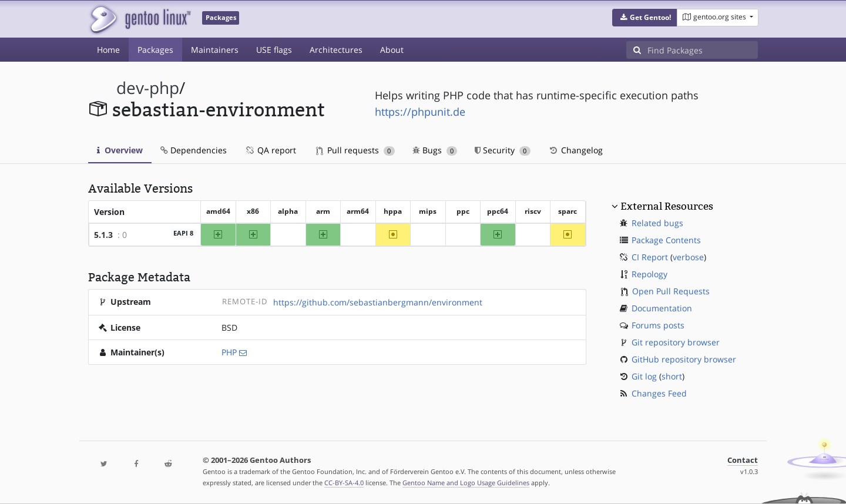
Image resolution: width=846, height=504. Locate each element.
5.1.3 (103, 235)
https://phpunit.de (420, 112)
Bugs (435, 150)
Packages (155, 50)
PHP (229, 352)
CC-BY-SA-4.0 (344, 483)
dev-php (148, 88)
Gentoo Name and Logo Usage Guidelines (466, 483)
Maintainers (215, 50)
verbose (688, 257)
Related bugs (657, 223)
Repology (649, 274)
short (672, 376)
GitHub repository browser (684, 359)
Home (108, 50)
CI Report (650, 257)
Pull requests (355, 150)
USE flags (274, 50)
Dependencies (194, 150)
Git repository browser (676, 342)
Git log (644, 376)
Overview (120, 150)
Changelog (575, 150)
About (392, 50)
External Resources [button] (667, 206)
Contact (743, 460)
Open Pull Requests (671, 291)
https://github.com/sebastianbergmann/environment (378, 302)
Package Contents (666, 240)
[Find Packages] (703, 50)
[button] (645, 18)
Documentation (662, 308)
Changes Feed (659, 393)
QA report (270, 150)
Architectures (336, 50)
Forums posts (658, 325)
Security (503, 150)
